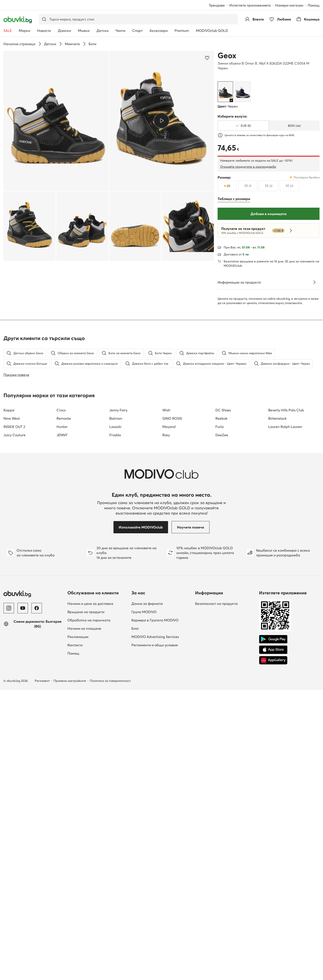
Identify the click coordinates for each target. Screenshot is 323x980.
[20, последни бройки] (227, 186)
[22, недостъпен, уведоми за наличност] (269, 186)
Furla (220, 686)
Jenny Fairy (118, 670)
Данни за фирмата (147, 863)
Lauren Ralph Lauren (285, 686)
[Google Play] (273, 899)
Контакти (75, 905)
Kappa (9, 670)
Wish (166, 670)
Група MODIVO (144, 871)
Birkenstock (277, 678)
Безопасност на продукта (216, 863)
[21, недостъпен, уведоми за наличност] (248, 186)
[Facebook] (37, 868)
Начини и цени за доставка (90, 863)
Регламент (42, 940)
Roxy (166, 694)
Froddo (115, 694)
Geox (227, 55)
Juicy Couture (15, 694)
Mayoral (169, 686)
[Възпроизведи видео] (162, 121)
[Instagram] (9, 868)
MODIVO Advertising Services (155, 896)
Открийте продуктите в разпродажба (248, 167)
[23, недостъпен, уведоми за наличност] (289, 186)
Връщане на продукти (86, 871)
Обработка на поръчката (89, 880)
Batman (116, 678)
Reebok (221, 678)
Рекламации (78, 896)
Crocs (61, 670)
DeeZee (222, 694)
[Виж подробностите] (314, 282)
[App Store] (273, 909)
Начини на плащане (84, 888)
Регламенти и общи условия (155, 905)
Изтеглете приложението (250, 5)
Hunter (62, 686)
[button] (56, 121)
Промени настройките (70, 940)
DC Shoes (223, 670)
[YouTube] (23, 868)
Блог (135, 888)
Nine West (12, 678)
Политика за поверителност (110, 940)
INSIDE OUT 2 (14, 686)
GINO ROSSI (172, 678)
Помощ (314, 5)
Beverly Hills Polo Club (286, 670)
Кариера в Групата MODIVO (155, 880)
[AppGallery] (273, 920)
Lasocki (115, 686)
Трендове (217, 5)
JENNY (62, 694)
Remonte (64, 678)
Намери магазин (289, 5)
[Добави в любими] (207, 58)
